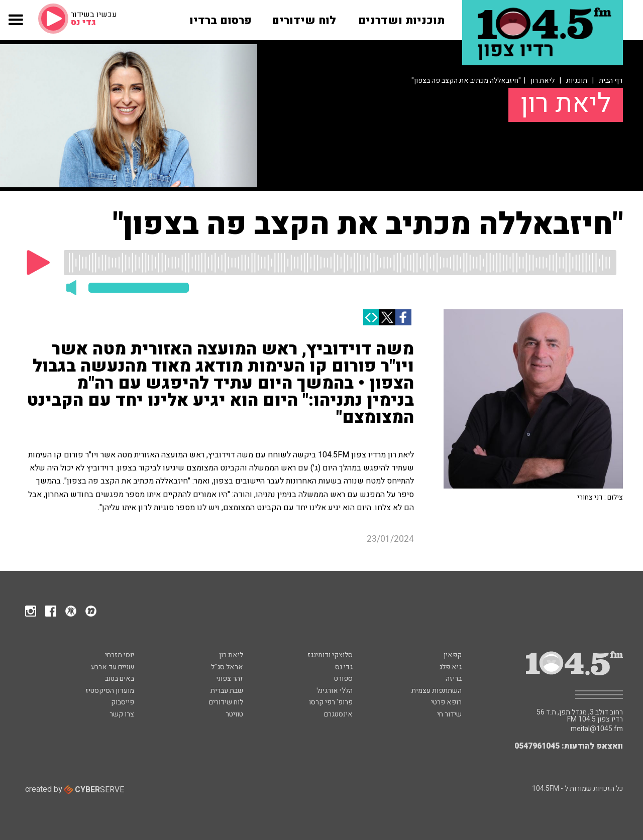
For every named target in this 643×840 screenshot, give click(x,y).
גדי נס (344, 667)
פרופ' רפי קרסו (331, 702)
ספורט (343, 679)
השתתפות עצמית (437, 691)
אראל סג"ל (227, 667)
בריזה (454, 679)
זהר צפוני (230, 679)
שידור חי (449, 714)
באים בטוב (120, 679)
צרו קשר (122, 714)
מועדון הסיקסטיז (110, 691)
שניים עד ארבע (113, 667)
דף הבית (611, 81)
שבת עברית (227, 691)
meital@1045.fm (597, 729)
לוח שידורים (226, 702)
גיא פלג (450, 667)
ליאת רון (543, 81)
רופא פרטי (446, 702)
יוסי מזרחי (120, 655)
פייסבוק (123, 702)
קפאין (453, 655)
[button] (15, 26)
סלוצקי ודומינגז (330, 655)
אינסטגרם (338, 714)
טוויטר (234, 714)
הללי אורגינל (335, 691)
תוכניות (577, 81)
